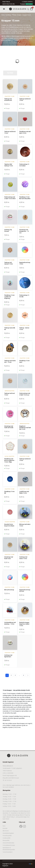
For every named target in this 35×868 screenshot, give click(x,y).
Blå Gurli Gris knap (9, 590)
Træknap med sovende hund (8, 100)
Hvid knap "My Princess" (8, 230)
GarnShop (8, 15)
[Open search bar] (28, 9)
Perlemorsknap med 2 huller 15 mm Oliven (10, 198)
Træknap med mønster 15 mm (8, 263)
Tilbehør (14, 15)
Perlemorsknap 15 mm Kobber (24, 165)
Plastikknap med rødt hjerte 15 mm (25, 132)
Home (3, 15)
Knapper (19, 15)
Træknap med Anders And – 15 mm (10, 361)
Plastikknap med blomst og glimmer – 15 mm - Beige (10, 460)
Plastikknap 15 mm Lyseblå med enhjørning (9, 297)
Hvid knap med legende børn (8, 656)
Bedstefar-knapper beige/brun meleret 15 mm (24, 624)
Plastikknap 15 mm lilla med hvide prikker (25, 198)
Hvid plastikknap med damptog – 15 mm (10, 623)
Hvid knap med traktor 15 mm (23, 558)
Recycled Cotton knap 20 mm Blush (9, 525)
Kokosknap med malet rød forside (9, 427)
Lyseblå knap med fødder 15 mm (24, 492)
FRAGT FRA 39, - (6, 2)
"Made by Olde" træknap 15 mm (9, 165)
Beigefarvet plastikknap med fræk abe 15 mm (25, 428)
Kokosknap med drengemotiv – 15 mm (24, 231)
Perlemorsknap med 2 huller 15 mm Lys (25, 394)
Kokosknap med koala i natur (9, 558)
